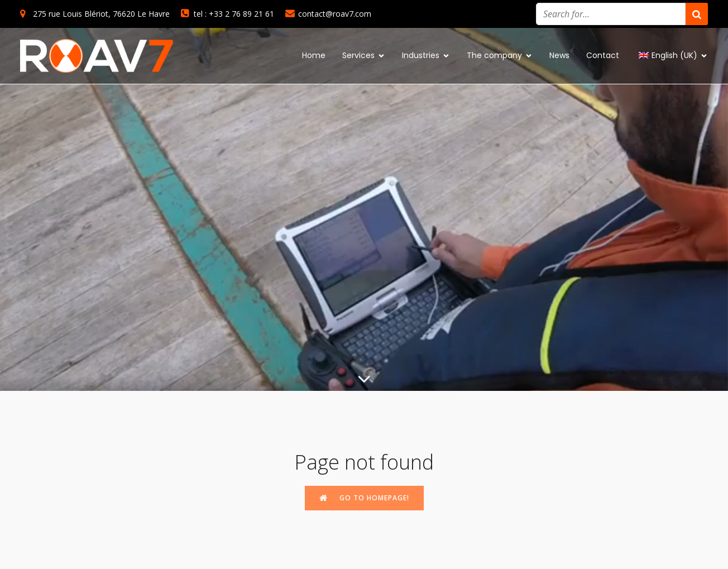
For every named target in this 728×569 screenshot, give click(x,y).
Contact (603, 55)
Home (314, 55)
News (559, 55)
